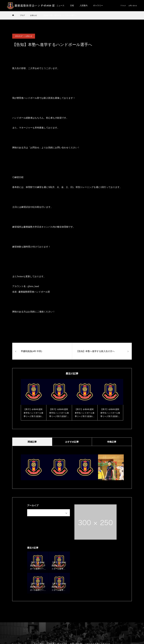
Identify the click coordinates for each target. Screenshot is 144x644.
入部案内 (84, 6)
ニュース (60, 6)
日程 (72, 6)
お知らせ (29, 36)
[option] (34, 400)
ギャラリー (98, 6)
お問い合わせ (133, 6)
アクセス (123, 6)
